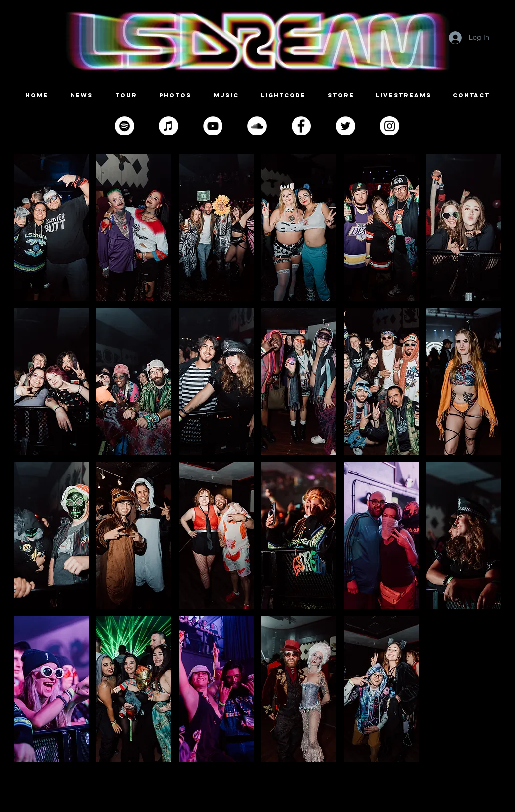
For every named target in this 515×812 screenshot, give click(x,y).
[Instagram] (390, 126)
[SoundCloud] (257, 126)
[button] (52, 228)
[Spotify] (124, 126)
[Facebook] (301, 126)
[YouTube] (213, 126)
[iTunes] (169, 126)
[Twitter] (345, 126)
